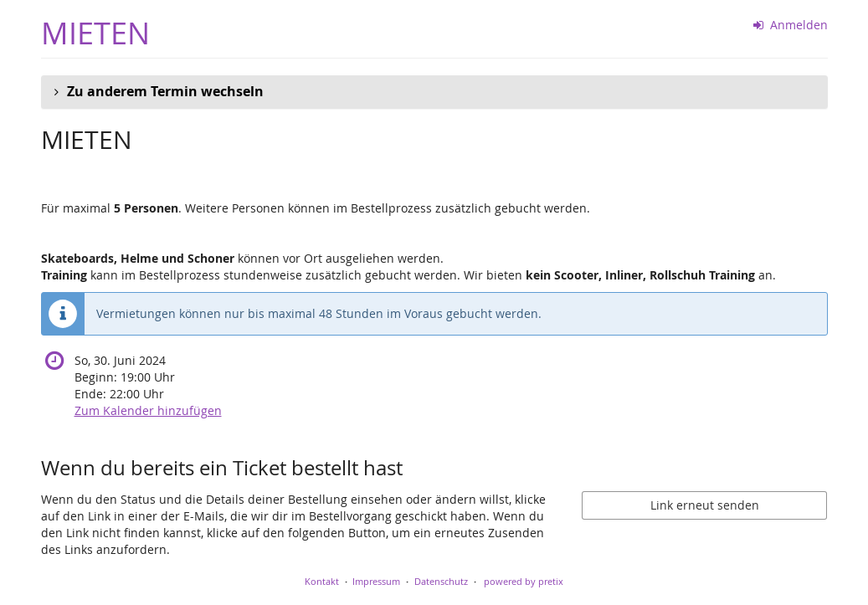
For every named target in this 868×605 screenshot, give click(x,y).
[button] (434, 92)
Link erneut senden (705, 505)
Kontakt (322, 581)
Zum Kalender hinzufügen (148, 410)
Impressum (376, 581)
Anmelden (791, 25)
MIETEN (95, 33)
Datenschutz (441, 581)
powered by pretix (524, 581)
